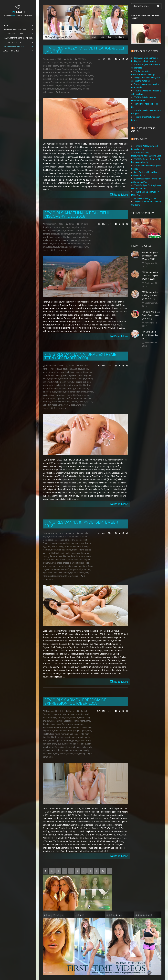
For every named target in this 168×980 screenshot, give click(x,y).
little (73, 556)
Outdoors (67, 741)
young (50, 92)
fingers (46, 731)
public (51, 86)
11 (109, 871)
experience (54, 379)
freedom (63, 731)
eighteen (88, 375)
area (45, 66)
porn (91, 82)
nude (57, 240)
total (54, 89)
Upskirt (89, 402)
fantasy (90, 379)
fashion (83, 727)
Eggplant (47, 547)
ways (79, 405)
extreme (46, 72)
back (50, 66)
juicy (71, 385)
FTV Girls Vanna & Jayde (76, 537)
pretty (45, 86)
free (44, 237)
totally (86, 750)
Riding (88, 563)
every (88, 69)
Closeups (75, 66)
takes (85, 747)
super (78, 86)
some (67, 86)
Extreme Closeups (59, 72)
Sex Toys (77, 395)
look (45, 79)
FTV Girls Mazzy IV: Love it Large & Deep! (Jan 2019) (85, 50)
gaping (46, 76)
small (45, 747)
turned (61, 247)
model (46, 240)
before (63, 66)
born (73, 372)
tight (45, 573)
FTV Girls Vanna (56, 537)
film (44, 382)
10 (103, 871)
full (74, 382)
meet (64, 389)
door (53, 724)
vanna (61, 405)
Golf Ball (55, 553)
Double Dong (48, 69)
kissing (46, 556)
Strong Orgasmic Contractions (67, 244)
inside (77, 734)
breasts (79, 540)
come (55, 543)
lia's (45, 737)
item (87, 734)
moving (71, 389)
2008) (59, 369)
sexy (89, 395)
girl (51, 76)
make (59, 79)
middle (87, 737)
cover (90, 231)
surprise (74, 569)
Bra (73, 540)
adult (65, 369)
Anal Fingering (75, 63)
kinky (84, 553)
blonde (61, 231)
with (45, 92)
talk (90, 747)
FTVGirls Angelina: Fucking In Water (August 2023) (150, 295)
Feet (90, 727)
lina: (69, 237)
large (87, 76)
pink (82, 82)
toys (59, 89)
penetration (60, 82)
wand (60, 576)
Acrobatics (72, 714)
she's (55, 566)
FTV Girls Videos (146, 51)
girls (55, 76)
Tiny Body (56, 402)
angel (68, 227)
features (47, 550)
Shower (46, 398)
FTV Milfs (141, 139)
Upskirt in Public (50, 405)
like (92, 76)
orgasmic (73, 240)
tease (79, 398)
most (86, 79)
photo (69, 82)
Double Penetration (64, 69)
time (49, 89)
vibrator (46, 576)
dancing (46, 234)
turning (66, 573)
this (44, 89)
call (68, 66)
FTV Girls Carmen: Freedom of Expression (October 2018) (75, 702)
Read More (121, 195)
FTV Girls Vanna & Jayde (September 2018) (81, 524)
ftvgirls (87, 72)
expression (48, 727)
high (82, 76)
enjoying (60, 547)
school (62, 395)
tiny (49, 402)
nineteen (47, 392)
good (61, 76)
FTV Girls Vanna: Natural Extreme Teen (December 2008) (80, 356)
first (70, 72)
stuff (72, 86)
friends (75, 550)
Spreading (59, 747)
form (64, 382)
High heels (58, 385)
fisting (80, 72)
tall (80, 569)
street (68, 747)
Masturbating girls (143, 130)
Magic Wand (48, 560)
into (66, 385)
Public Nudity (70, 744)
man (62, 737)
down (76, 69)
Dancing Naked (70, 375)
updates (74, 89)
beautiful (47, 231)
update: (66, 89)
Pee (52, 82)
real (57, 86)
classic (79, 372)
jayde (78, 553)
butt (85, 540)
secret (69, 395)
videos (86, 89)
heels (76, 76)
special (68, 566)
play (86, 82)
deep (88, 66)
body (68, 372)
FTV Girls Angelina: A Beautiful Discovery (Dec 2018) (77, 215)
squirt (53, 398)
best (63, 372)
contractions (81, 231)
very (80, 89)
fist (75, 72)
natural (85, 389)
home (64, 734)
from (69, 382)
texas (54, 750)
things (65, 750)
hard (62, 553)
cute (82, 66)
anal (65, 63)
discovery (55, 234)
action (60, 63)
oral (91, 79)
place (88, 741)
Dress (82, 69)
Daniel (69, 59)
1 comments (65, 92)
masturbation (69, 79)
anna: (45, 372)
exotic (45, 379)
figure (54, 550)
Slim (89, 744)
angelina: (76, 227)
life (81, 385)
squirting (60, 398)
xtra (70, 576)
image (70, 734)
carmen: (59, 721)
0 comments (60, 250)
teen (83, 86)
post (49, 744)
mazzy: (79, 79)
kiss (89, 553)
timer (45, 247)
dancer (51, 375)
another (61, 718)
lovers (88, 556)
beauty (56, 66)
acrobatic (62, 714)
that (88, 86)
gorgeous (68, 76)
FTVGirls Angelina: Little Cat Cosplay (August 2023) (150, 276)
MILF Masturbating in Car (145, 198)
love (54, 79)
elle (53, 547)
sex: (61, 86)
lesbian (59, 556)
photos (76, 82)
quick (51, 395)
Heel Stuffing (48, 734)
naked (78, 389)
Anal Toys (87, 63)
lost (49, 79)
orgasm (46, 82)
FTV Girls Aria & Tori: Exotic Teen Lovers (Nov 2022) (151, 315)
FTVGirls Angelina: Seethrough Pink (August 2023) (150, 256)
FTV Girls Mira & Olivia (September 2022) (150, 335)
